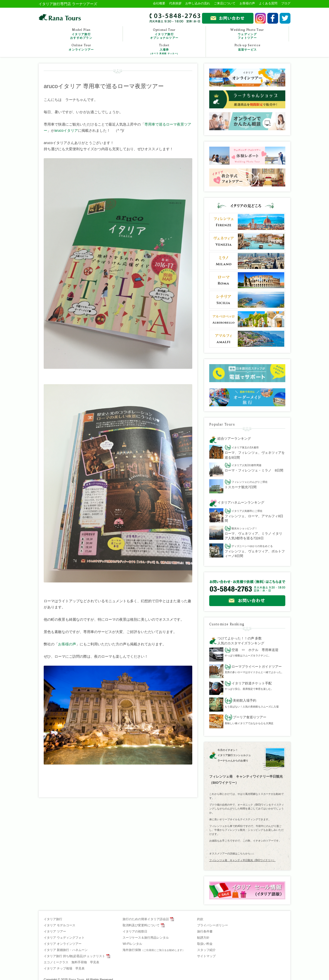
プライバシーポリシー (213, 925)
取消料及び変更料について (141, 925)
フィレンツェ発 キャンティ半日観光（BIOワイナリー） (242, 860)
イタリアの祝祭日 (135, 931)
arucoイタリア (66, 130)
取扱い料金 (205, 944)
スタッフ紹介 (206, 950)
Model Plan (81, 34)
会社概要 (159, 3)
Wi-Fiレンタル (132, 944)
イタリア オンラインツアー (63, 944)
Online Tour (81, 48)
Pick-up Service (247, 48)
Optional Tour (164, 34)
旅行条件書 (205, 931)
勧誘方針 (203, 938)
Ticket (164, 49)
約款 (200, 919)
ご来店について (225, 3)
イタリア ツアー (55, 931)
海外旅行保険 (154, 950)
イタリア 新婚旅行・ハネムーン (66, 950)
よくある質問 (268, 3)
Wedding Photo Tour (247, 34)
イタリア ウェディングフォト (64, 938)
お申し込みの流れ (198, 3)
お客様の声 (247, 3)
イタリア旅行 (53, 919)
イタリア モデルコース (60, 925)
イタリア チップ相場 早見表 (64, 968)
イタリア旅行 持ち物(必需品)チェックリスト (74, 956)
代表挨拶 (175, 3)
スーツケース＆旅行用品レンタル (146, 938)
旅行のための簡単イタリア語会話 (146, 919)
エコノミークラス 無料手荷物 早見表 (71, 962)
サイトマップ (206, 956)
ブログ (286, 3)
